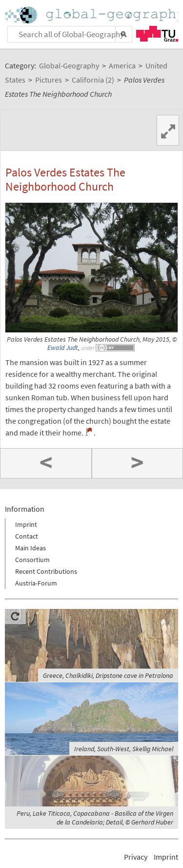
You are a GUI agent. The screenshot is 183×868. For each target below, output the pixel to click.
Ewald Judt (63, 348)
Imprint (26, 524)
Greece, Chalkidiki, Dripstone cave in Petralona (108, 675)
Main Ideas (30, 548)
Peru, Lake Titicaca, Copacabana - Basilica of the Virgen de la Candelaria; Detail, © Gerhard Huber (95, 818)
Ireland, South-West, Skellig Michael (124, 749)
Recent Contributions (46, 571)
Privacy (136, 857)
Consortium (32, 560)
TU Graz (157, 34)
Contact (27, 536)
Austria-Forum (36, 583)
